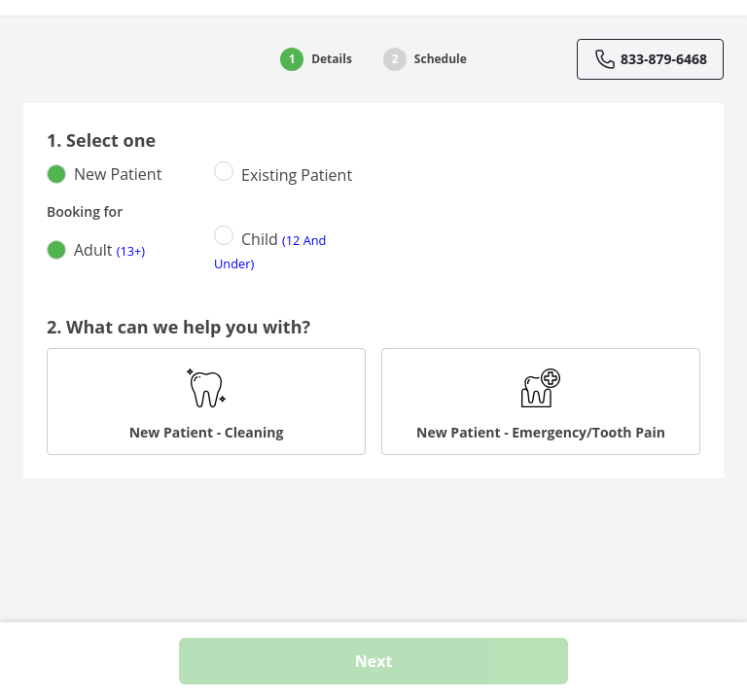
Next (374, 661)
